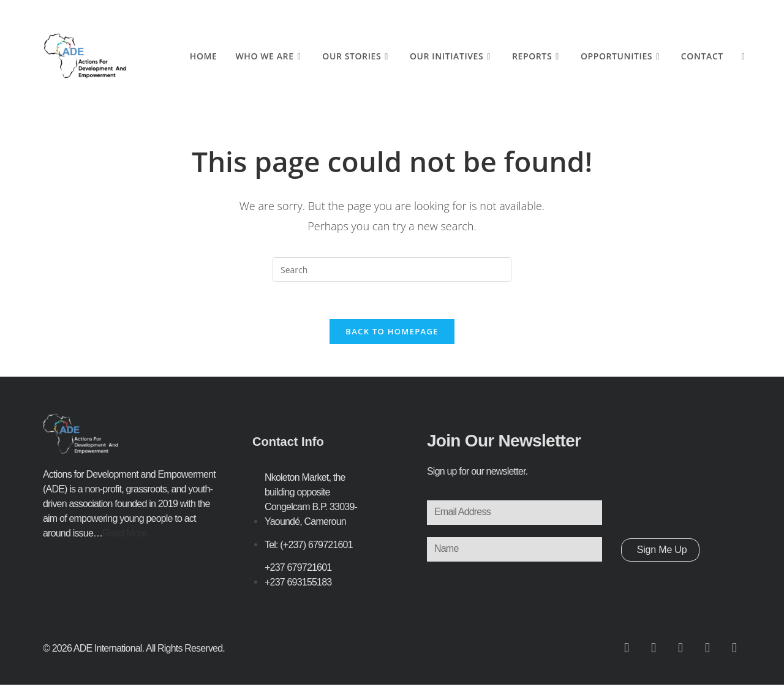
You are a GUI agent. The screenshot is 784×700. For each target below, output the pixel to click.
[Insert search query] (392, 269)
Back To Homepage (392, 331)
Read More (124, 533)
